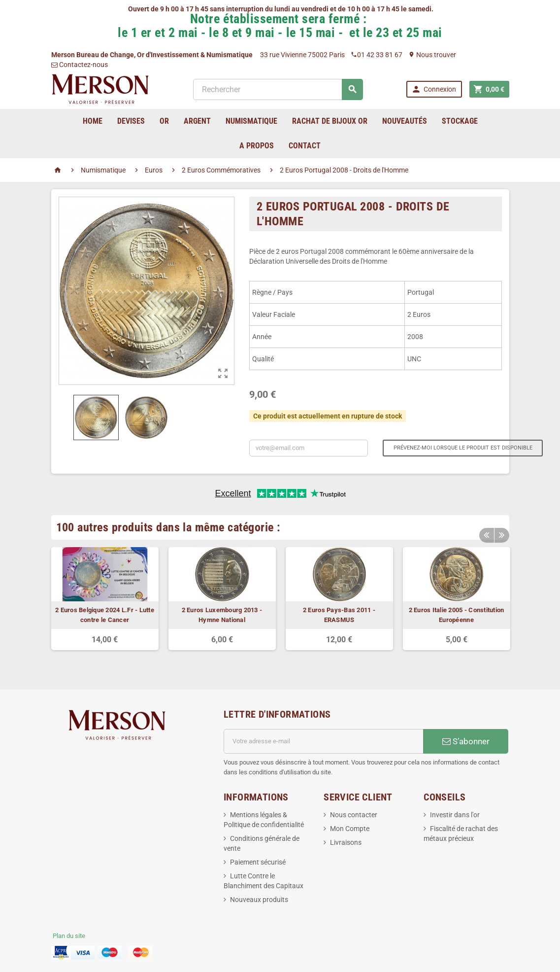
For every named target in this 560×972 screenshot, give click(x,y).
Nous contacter (354, 815)
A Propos (257, 146)
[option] (105, 599)
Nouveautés (405, 121)
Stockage (460, 121)
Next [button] (502, 535)
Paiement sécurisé (258, 862)
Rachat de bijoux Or (330, 121)
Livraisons (346, 842)
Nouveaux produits (259, 900)
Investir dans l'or (455, 815)
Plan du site (69, 936)
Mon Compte (350, 829)
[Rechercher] (278, 89)
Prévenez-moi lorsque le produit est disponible (463, 448)
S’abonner (466, 741)
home (93, 121)
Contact (305, 146)
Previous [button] (487, 535)
